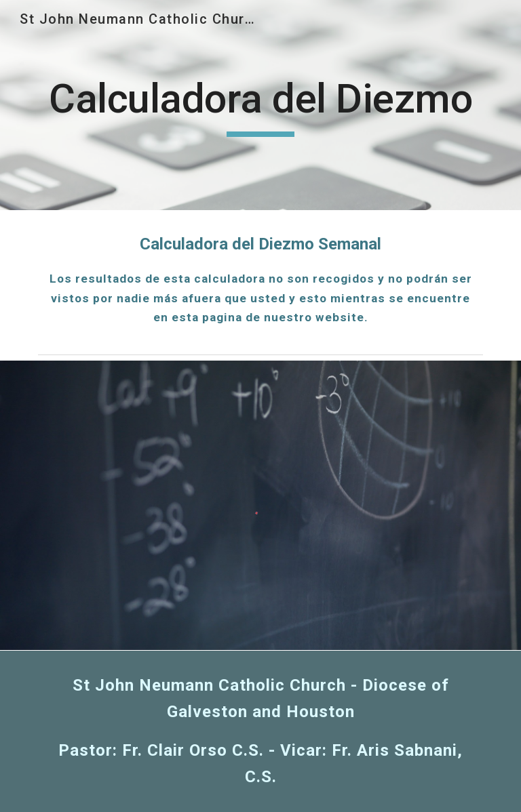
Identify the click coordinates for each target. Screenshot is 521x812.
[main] (260, 105)
